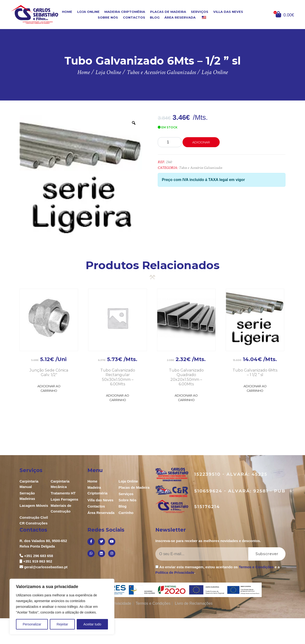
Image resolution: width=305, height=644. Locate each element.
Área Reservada (180, 18)
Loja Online (88, 12)
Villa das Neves (228, 12)
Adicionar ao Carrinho (49, 388)
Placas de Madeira (168, 12)
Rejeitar (62, 624)
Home (67, 12)
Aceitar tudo (92, 624)
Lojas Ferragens (65, 499)
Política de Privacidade (175, 572)
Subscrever (267, 554)
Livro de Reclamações (194, 603)
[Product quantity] (170, 142)
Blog (155, 18)
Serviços (200, 12)
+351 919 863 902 (38, 561)
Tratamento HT (63, 493)
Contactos (134, 18)
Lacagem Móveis (34, 506)
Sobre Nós (108, 18)
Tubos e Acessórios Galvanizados (201, 168)
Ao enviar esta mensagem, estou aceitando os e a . (218, 570)
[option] (81, 176)
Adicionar (201, 142)
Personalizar (32, 624)
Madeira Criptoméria (125, 12)
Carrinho (126, 513)
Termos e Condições (256, 567)
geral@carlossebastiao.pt (46, 567)
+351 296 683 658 (38, 556)
